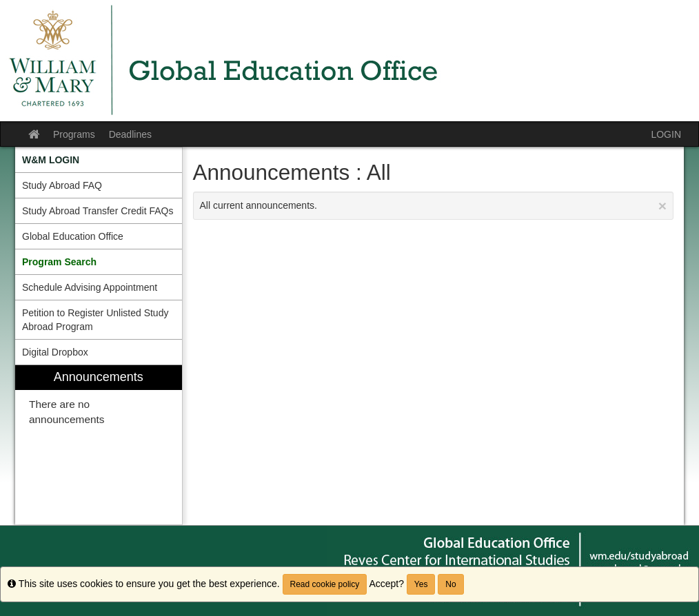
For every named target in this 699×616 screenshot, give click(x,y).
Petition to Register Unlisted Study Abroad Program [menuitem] (95, 320)
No (450, 584)
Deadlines (130, 134)
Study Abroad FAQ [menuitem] (62, 185)
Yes (421, 584)
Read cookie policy (325, 584)
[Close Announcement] (662, 206)
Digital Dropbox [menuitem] (55, 352)
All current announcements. (434, 206)
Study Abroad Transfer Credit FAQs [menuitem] (98, 211)
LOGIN (666, 134)
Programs (74, 134)
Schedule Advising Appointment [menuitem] (90, 287)
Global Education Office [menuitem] (73, 236)
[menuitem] (99, 160)
